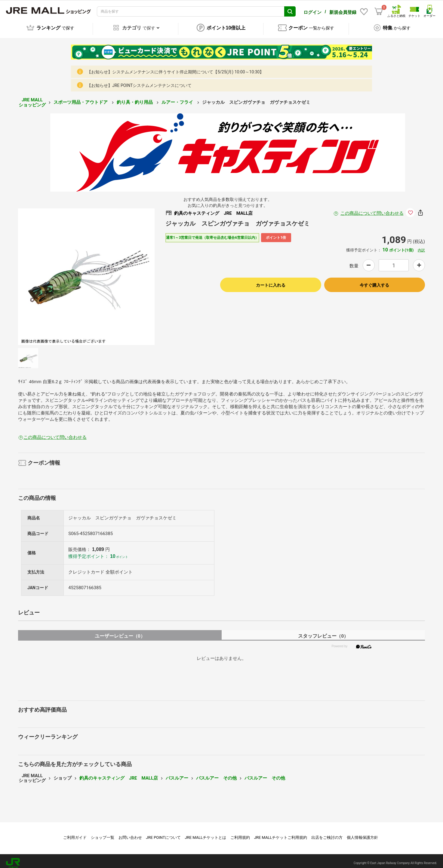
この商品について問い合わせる (372, 209)
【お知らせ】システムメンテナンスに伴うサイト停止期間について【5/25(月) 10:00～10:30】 (175, 68)
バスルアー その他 (216, 774)
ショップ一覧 (103, 833)
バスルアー (177, 774)
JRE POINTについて (163, 833)
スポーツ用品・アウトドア (81, 98)
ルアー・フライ (178, 98)
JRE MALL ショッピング (32, 98)
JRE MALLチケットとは (205, 833)
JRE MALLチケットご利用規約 (281, 833)
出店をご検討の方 (327, 833)
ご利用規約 (240, 833)
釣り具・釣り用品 (135, 98)
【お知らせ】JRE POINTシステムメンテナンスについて (139, 81)
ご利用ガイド (75, 833)
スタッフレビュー (323, 632)
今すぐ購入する (374, 281)
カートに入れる (271, 281)
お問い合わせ (130, 833)
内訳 (421, 246)
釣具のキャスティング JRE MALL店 (119, 774)
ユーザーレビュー (120, 632)
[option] (86, 272)
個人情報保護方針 (362, 833)
